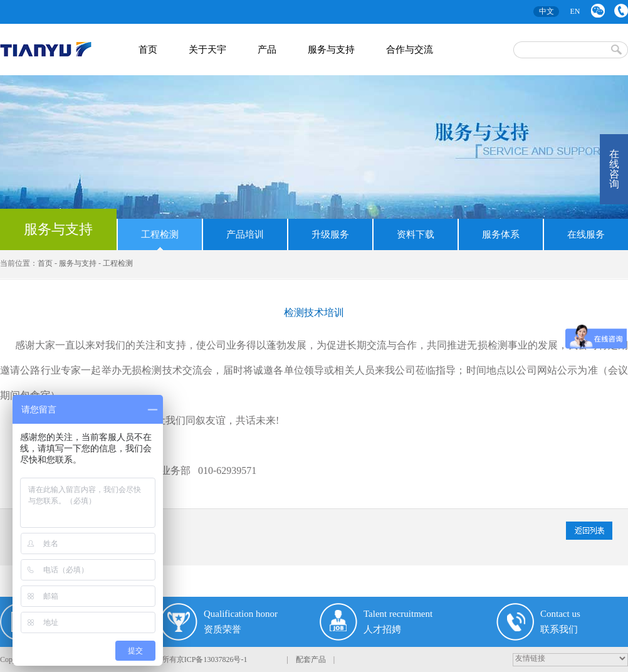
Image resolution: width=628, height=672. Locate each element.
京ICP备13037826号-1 (212, 659)
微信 (598, 11)
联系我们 (621, 11)
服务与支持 (58, 229)
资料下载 (416, 234)
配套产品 (311, 659)
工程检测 (160, 234)
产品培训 (245, 234)
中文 (547, 11)
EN (575, 11)
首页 (45, 263)
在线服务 (586, 234)
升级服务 (330, 234)
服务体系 (501, 234)
